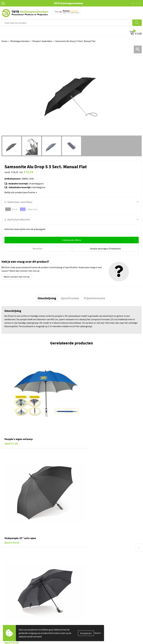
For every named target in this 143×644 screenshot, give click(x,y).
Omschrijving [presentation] (47, 298)
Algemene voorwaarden (85, 630)
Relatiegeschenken (20, 41)
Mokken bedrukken (11, 621)
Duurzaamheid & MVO (83, 589)
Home (4, 41)
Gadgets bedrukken (11, 617)
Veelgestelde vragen (83, 558)
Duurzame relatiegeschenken (16, 612)
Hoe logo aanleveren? (84, 580)
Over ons (77, 603)
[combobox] (67, 23)
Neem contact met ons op (17, 276)
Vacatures (78, 608)
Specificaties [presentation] (70, 298)
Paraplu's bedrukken (42, 41)
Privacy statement (82, 621)
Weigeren (98, 633)
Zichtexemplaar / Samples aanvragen (91, 585)
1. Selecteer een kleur (18, 202)
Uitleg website (80, 567)
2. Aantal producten (17, 219)
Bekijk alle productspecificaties (21, 192)
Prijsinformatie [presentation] (94, 298)
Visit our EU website (83, 634)
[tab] (47, 298)
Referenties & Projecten (85, 617)
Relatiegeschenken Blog (85, 612)
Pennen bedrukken (11, 603)
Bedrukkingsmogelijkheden (87, 571)
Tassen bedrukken (10, 608)
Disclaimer (78, 625)
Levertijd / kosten (82, 563)
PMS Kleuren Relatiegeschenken (89, 576)
